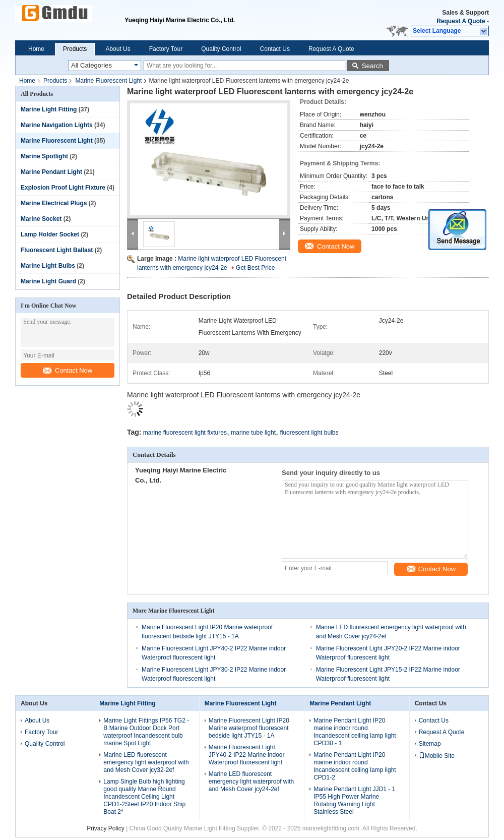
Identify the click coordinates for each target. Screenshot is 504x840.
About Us (118, 49)
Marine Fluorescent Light (108, 81)
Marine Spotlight (44, 156)
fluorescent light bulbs (309, 433)
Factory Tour (166, 49)
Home (36, 49)
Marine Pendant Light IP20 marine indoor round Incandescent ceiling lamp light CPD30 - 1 (355, 732)
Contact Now (68, 370)
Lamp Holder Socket (50, 234)
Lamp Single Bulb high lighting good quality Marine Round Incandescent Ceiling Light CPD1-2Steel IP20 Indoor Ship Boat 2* (144, 797)
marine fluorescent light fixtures (185, 433)
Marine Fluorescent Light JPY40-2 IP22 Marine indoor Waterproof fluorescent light (247, 755)
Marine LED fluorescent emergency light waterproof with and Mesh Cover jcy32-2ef (146, 762)
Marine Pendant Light (51, 172)
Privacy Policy (106, 828)
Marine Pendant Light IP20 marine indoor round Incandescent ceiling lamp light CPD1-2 (355, 766)
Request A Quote (461, 21)
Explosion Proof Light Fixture (63, 188)
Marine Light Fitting (49, 109)
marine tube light (253, 433)
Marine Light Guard (48, 281)
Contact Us (275, 49)
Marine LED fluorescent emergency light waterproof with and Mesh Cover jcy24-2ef (251, 782)
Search (372, 66)
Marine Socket (41, 219)
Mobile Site (437, 756)
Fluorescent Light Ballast (57, 250)
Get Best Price (255, 268)
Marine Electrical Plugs (54, 203)
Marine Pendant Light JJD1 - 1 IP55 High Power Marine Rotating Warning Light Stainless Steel (354, 800)
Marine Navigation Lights (57, 125)
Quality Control (221, 49)
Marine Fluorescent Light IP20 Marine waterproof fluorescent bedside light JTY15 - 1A (249, 728)
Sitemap (430, 744)
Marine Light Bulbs (48, 266)
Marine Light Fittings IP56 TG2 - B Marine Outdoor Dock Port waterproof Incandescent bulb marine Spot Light (146, 732)
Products (75, 49)
